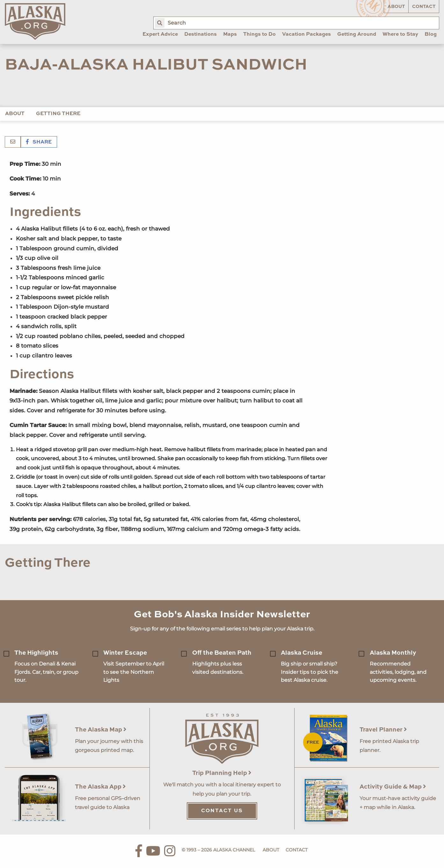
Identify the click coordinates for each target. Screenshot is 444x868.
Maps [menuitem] (230, 34)
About (396, 7)
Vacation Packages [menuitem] (306, 34)
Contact (424, 7)
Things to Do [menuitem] (259, 34)
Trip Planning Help (222, 773)
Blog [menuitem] (431, 34)
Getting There (58, 114)
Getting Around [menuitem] (357, 34)
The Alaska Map (101, 730)
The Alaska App (100, 787)
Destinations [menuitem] (200, 34)
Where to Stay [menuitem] (400, 34)
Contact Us (222, 811)
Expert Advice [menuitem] (160, 34)
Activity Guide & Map (393, 787)
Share (39, 142)
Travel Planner (383, 730)
